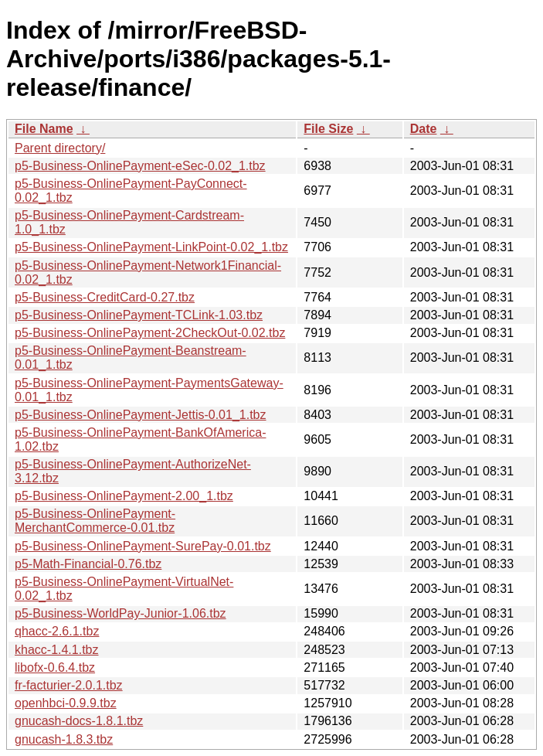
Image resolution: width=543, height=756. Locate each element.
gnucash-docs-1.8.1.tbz (79, 721)
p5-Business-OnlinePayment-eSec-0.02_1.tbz (140, 166)
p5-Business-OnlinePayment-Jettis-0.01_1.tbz (141, 415)
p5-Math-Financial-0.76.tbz (88, 564)
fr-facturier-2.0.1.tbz (69, 685)
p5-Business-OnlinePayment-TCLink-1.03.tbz (139, 315)
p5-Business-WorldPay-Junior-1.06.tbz (120, 613)
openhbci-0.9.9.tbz (66, 703)
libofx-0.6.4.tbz (55, 667)
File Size (328, 129)
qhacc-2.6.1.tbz (57, 631)
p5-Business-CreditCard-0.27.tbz (105, 297)
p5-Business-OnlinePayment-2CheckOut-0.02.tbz (150, 333)
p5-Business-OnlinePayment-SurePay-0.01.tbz (143, 546)
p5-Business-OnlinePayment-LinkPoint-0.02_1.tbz (151, 247)
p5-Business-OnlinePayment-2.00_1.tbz (124, 496)
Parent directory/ (60, 148)
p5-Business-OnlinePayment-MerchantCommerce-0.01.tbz (95, 521)
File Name (44, 129)
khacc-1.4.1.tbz (57, 650)
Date (424, 129)
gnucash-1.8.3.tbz (64, 739)
